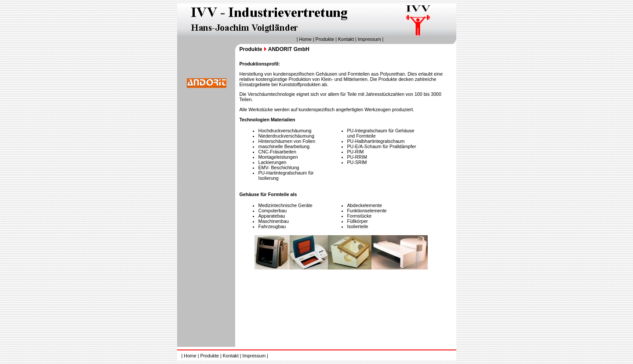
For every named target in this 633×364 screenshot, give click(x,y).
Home (305, 39)
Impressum (369, 39)
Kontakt (346, 39)
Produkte (325, 39)
